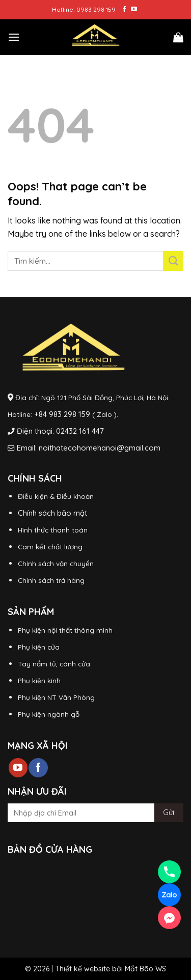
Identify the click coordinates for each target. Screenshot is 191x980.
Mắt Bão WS (145, 969)
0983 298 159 (96, 9)
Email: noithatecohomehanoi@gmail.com (89, 448)
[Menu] (14, 37)
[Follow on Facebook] (124, 10)
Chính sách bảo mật (52, 513)
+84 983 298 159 (62, 414)
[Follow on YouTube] (134, 10)
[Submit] (173, 261)
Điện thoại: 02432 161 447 (60, 431)
